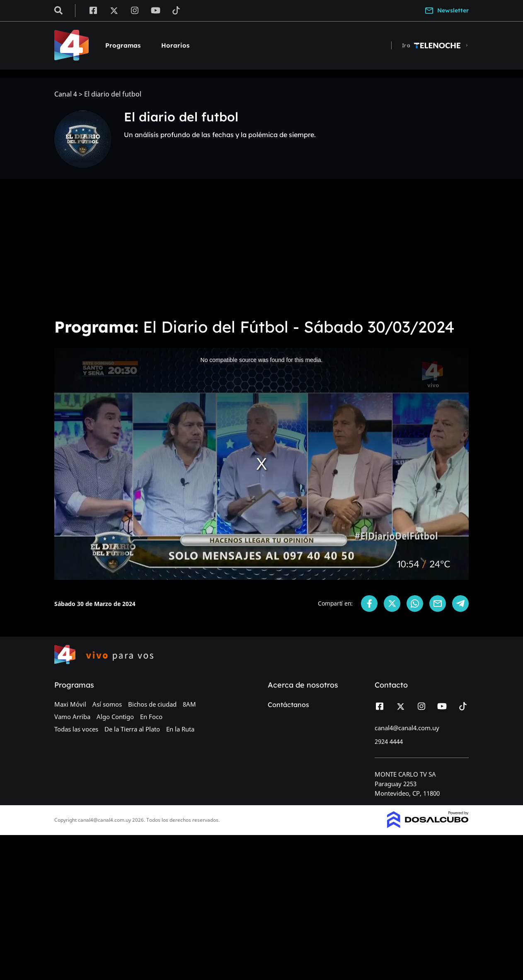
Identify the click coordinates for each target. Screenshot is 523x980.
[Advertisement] (261, 249)
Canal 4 (66, 94)
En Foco (151, 717)
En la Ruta (180, 729)
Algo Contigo (115, 717)
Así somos (107, 704)
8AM (189, 704)
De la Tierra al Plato (132, 729)
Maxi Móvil (70, 704)
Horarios (175, 45)
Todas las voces (76, 729)
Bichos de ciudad (152, 704)
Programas (123, 45)
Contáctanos (288, 705)
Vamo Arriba (72, 717)
